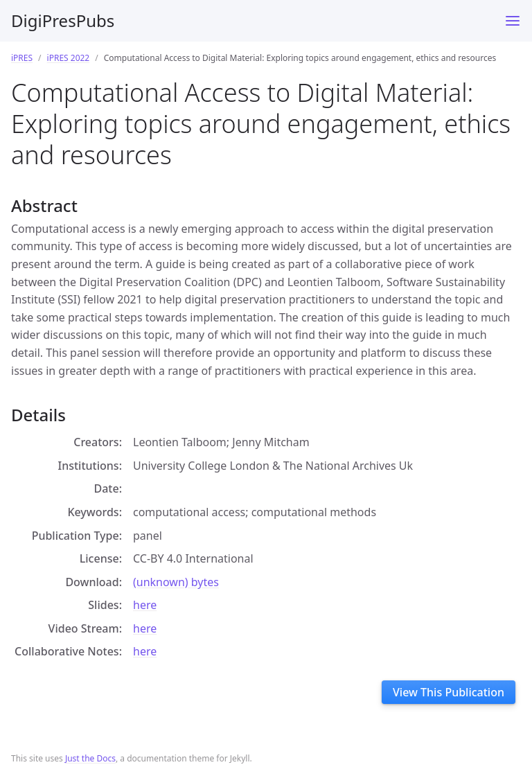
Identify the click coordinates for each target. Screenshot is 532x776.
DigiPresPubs (63, 20)
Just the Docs (90, 758)
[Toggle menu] (513, 21)
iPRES (22, 58)
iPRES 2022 (69, 58)
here (145, 605)
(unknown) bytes (176, 582)
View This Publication (449, 692)
